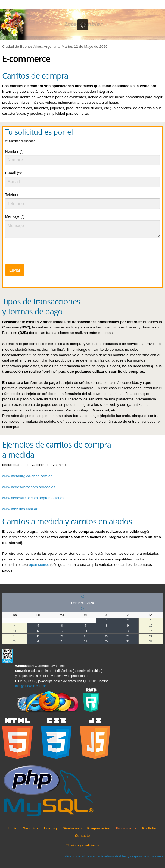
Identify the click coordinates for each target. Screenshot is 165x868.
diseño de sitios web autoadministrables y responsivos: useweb (114, 856)
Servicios (31, 828)
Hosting (50, 828)
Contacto (82, 836)
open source (39, 565)
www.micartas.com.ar (20, 509)
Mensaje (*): (15, 216)
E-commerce (126, 828)
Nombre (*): (15, 151)
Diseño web (72, 828)
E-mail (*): (13, 173)
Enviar (15, 270)
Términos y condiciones (82, 845)
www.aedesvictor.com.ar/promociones (33, 498)
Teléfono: (13, 195)
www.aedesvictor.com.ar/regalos (29, 487)
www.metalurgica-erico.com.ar (27, 476)
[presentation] (46, 253)
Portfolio (149, 828)
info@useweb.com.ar (31, 686)
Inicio (13, 828)
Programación (99, 828)
